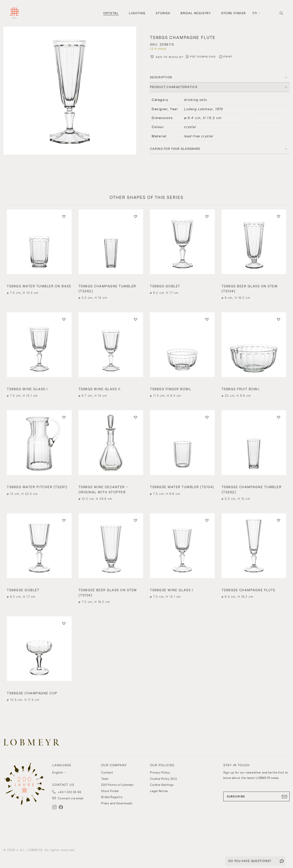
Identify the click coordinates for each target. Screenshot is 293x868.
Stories (163, 13)
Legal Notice (159, 791)
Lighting (137, 13)
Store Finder (234, 13)
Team (105, 779)
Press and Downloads (117, 803)
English (58, 773)
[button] (73, 91)
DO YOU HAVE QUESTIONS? (250, 861)
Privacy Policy (160, 773)
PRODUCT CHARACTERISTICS (174, 87)
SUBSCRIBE (257, 797)
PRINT (228, 57)
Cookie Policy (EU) (163, 779)
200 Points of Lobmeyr (118, 785)
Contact (107, 773)
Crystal (111, 13)
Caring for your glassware (175, 149)
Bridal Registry (196, 13)
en (255, 13)
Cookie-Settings (162, 785)
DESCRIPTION (161, 77)
